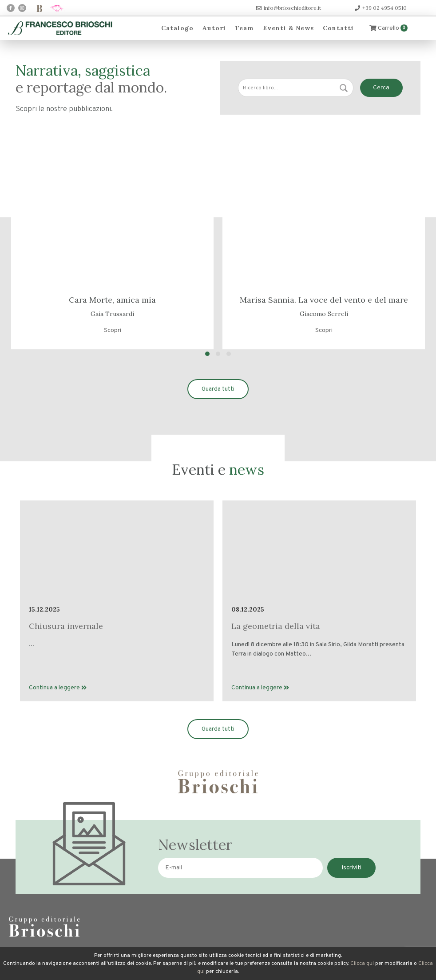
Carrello (388, 28)
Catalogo (177, 28)
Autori (214, 28)
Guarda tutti (218, 389)
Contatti (338, 28)
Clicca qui (362, 964)
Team (244, 28)
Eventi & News (288, 28)
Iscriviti (351, 868)
